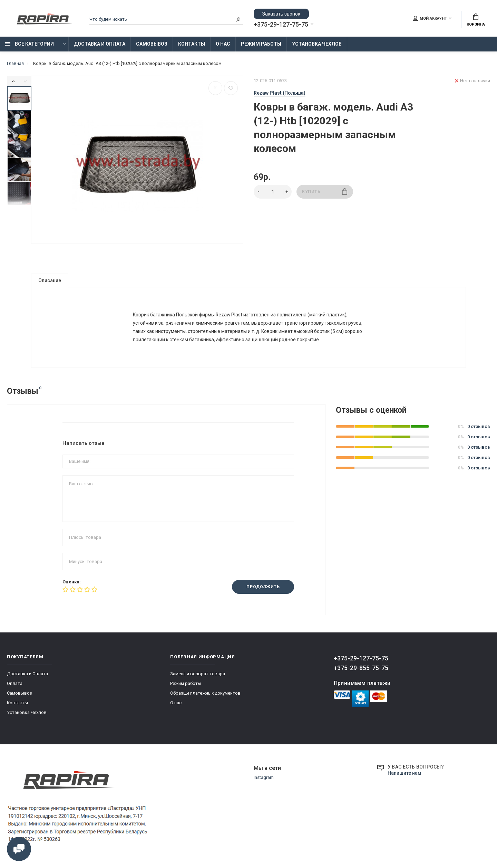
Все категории (30, 44)
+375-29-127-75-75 (281, 25)
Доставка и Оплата (100, 44)
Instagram (264, 779)
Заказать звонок (281, 14)
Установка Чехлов (317, 44)
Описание (50, 280)
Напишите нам (405, 774)
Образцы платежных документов (205, 694)
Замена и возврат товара (198, 675)
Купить (325, 192)
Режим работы (261, 44)
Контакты (192, 44)
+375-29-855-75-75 (361, 669)
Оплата (15, 685)
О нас (223, 44)
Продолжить (263, 589)
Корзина (476, 20)
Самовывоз (152, 44)
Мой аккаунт (430, 18)
